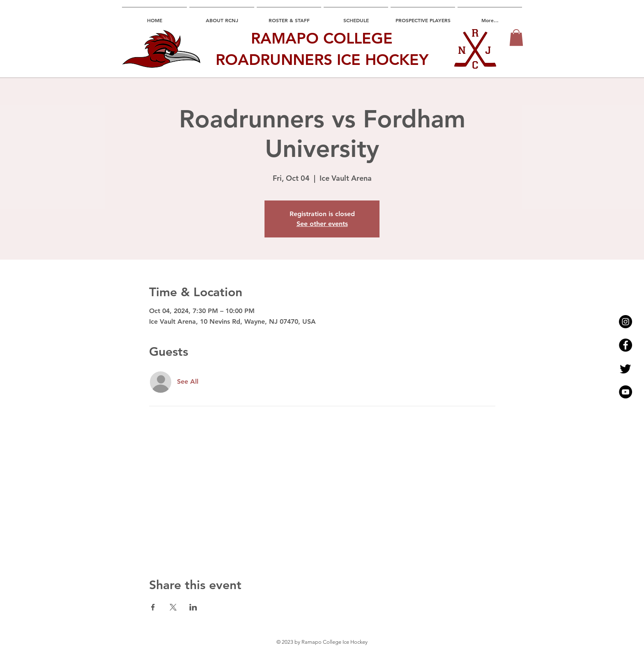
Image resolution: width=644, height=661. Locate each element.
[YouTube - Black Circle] (626, 392)
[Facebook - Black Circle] (626, 345)
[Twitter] (626, 369)
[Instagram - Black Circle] (626, 322)
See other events (322, 224)
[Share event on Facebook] (153, 607)
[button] (516, 38)
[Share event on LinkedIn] (193, 607)
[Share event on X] (173, 607)
